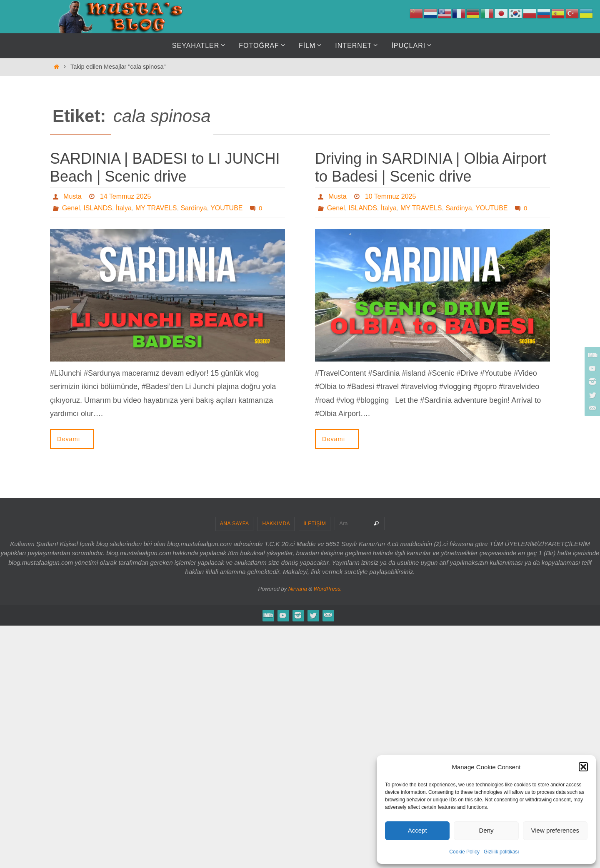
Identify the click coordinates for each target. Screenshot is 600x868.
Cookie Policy (464, 852)
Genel (71, 208)
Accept (417, 830)
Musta (72, 196)
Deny (486, 830)
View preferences (555, 830)
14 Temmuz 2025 (125, 196)
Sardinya (194, 208)
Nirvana (298, 589)
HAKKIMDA (276, 524)
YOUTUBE (226, 208)
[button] (583, 767)
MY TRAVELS (156, 208)
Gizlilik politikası (501, 852)
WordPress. (328, 589)
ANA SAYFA (235, 524)
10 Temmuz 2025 (390, 196)
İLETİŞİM (315, 524)
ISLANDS (97, 208)
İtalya (124, 208)
